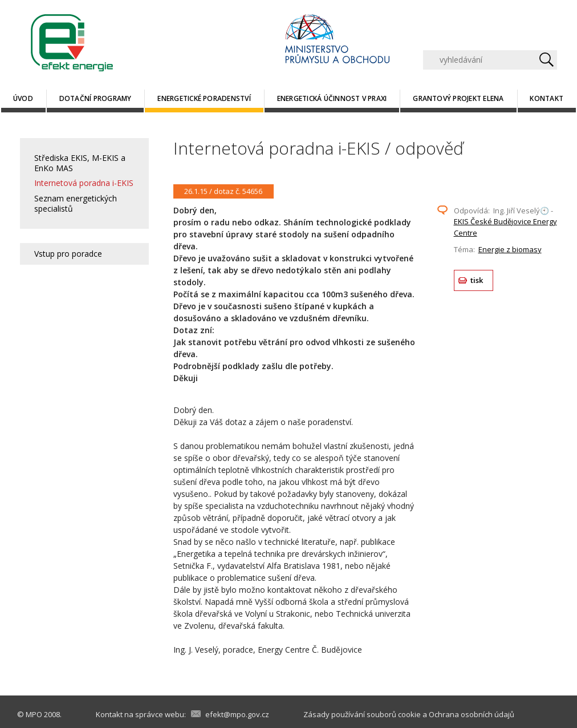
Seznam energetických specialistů (76, 203)
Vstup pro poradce (68, 254)
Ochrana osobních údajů (472, 714)
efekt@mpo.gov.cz (237, 714)
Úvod (23, 98)
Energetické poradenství (204, 98)
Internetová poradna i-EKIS (84, 183)
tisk (477, 280)
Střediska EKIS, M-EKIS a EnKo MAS (80, 163)
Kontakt (546, 98)
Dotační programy (96, 98)
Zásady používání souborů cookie (362, 714)
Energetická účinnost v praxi (332, 98)
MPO (34, 714)
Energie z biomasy (510, 249)
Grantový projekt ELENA (458, 98)
